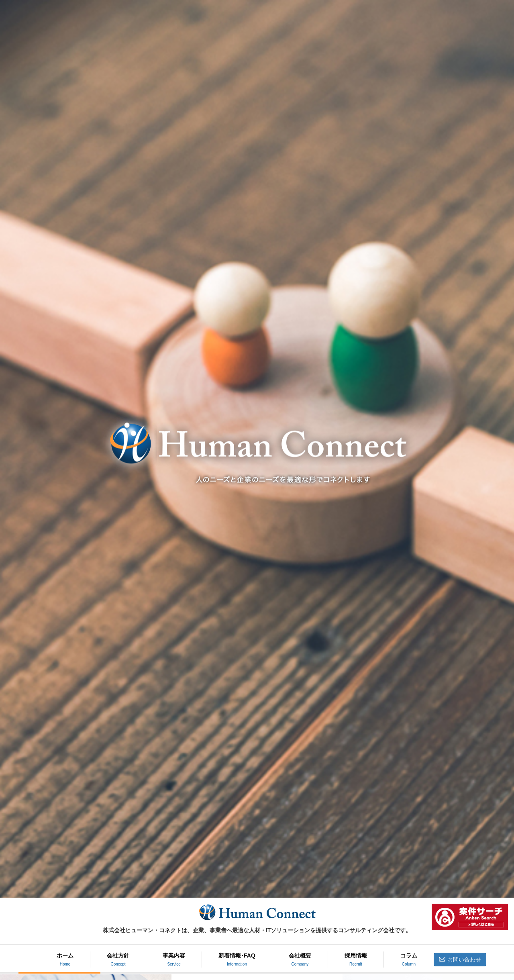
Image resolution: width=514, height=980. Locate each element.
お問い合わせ (460, 960)
